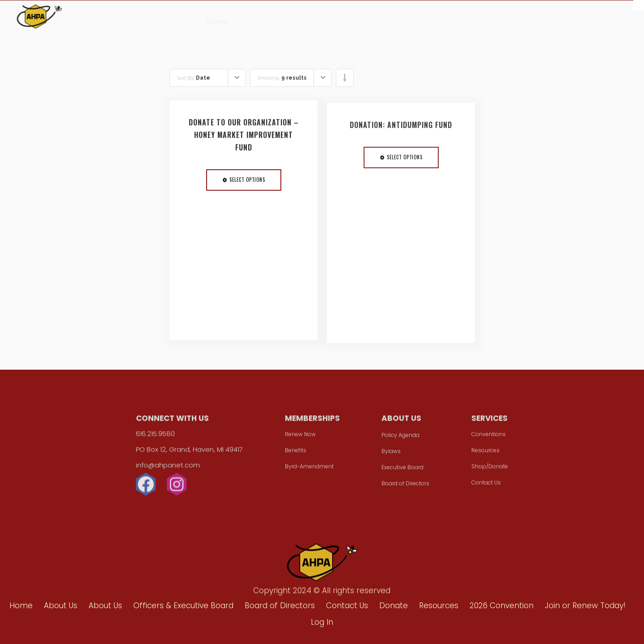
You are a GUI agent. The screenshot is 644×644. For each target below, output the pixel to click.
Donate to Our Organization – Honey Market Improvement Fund (244, 138)
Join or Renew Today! (585, 606)
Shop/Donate (490, 469)
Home (218, 17)
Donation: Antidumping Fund (401, 132)
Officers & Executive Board (183, 606)
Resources (356, 20)
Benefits (296, 453)
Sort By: (193, 78)
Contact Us (486, 485)
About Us (262, 18)
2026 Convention (423, 21)
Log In (322, 622)
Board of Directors (405, 486)
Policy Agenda (400, 438)
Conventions (489, 437)
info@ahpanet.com (168, 468)
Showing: (282, 78)
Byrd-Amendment (309, 469)
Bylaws (391, 454)
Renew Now (300, 437)
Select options (247, 183)
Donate (308, 19)
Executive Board (402, 470)
